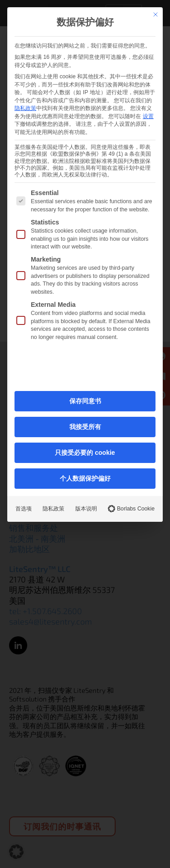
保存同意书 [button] (85, 401)
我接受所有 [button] (85, 427)
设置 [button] (148, 116)
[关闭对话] (155, 14)
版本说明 (86, 509)
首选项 (24, 509)
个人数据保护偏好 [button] (85, 478)
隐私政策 (25, 108)
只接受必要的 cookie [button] (85, 453)
